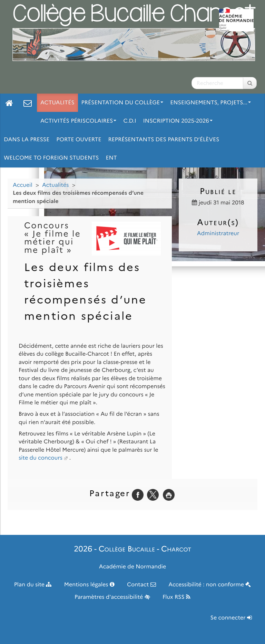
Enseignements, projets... (210, 103)
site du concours (41, 458)
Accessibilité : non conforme (210, 585)
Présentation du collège (122, 103)
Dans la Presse (27, 140)
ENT (111, 158)
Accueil (23, 185)
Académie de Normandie (133, 567)
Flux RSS (176, 597)
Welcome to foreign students (51, 158)
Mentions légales (89, 585)
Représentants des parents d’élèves (164, 140)
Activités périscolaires (78, 121)
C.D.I (130, 121)
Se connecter (231, 618)
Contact (141, 585)
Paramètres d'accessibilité (112, 597)
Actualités (57, 103)
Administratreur (218, 234)
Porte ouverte (79, 140)
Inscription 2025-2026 (178, 121)
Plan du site (33, 585)
